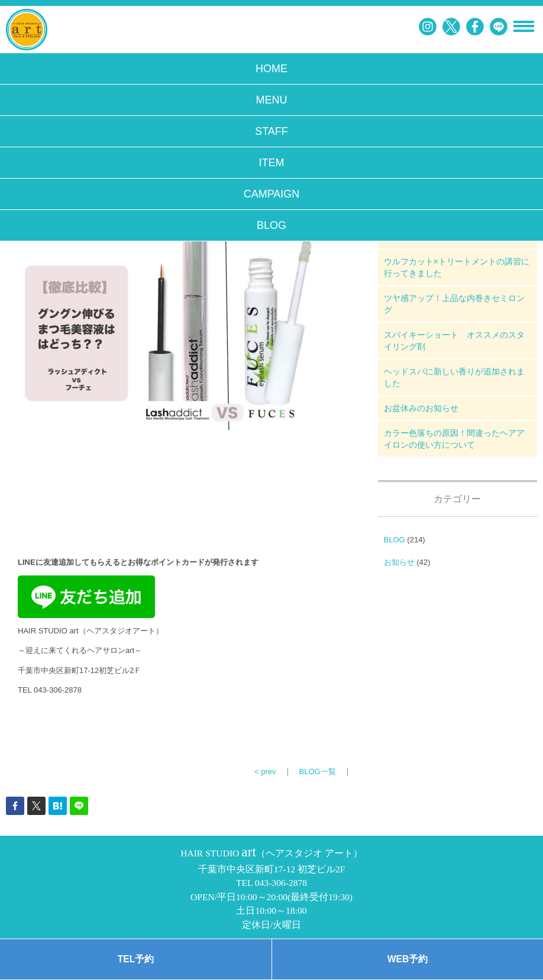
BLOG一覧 (318, 772)
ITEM (272, 163)
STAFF (271, 131)
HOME (271, 69)
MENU (272, 100)
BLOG (271, 225)
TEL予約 (136, 959)
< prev (265, 772)
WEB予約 (408, 959)
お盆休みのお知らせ (421, 408)
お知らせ (399, 562)
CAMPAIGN (272, 194)
